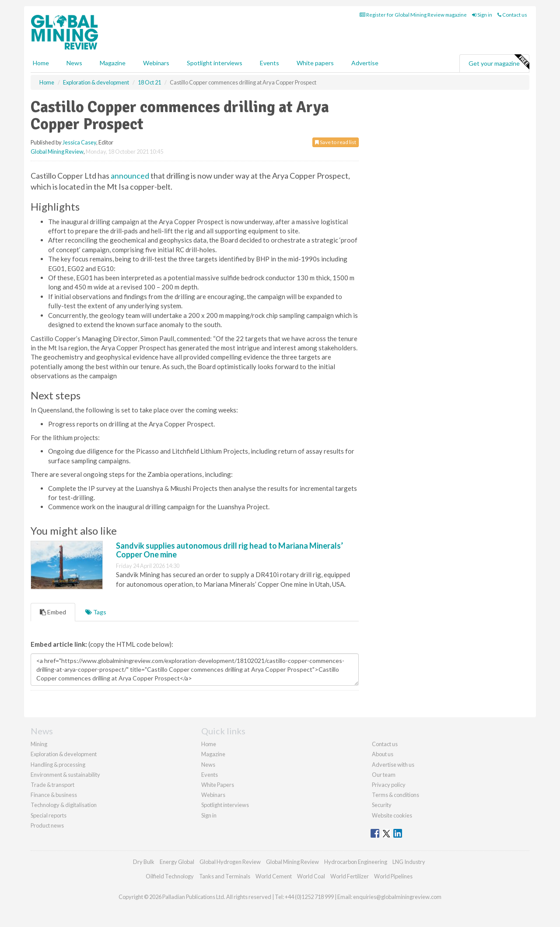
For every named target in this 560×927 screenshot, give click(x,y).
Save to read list (336, 142)
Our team (384, 775)
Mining (39, 744)
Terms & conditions (395, 795)
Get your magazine (499, 62)
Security (382, 805)
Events (269, 63)
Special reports (49, 815)
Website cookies (392, 815)
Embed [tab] (53, 612)
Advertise (365, 63)
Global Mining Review (57, 152)
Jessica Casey (79, 142)
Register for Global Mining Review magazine (413, 15)
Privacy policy (389, 785)
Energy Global (177, 862)
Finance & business (54, 795)
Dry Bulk (144, 862)
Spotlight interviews (215, 63)
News (208, 765)
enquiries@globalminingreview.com (397, 897)
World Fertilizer (350, 876)
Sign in (482, 15)
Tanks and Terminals (225, 876)
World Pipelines (393, 876)
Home (41, 63)
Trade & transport (52, 785)
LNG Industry (409, 862)
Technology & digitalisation (64, 805)
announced (130, 176)
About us (383, 754)
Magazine (113, 63)
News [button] (74, 63)
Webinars (156, 63)
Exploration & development (64, 754)
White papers (315, 63)
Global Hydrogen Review (230, 862)
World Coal (311, 876)
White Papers (218, 785)
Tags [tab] (96, 612)
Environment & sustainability (65, 775)
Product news (47, 825)
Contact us (512, 15)
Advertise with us (393, 765)
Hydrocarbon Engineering (356, 862)
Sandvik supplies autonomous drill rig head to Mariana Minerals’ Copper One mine (229, 550)
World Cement (274, 876)
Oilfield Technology (170, 876)
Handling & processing (58, 765)
